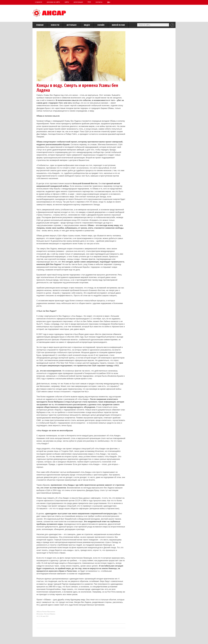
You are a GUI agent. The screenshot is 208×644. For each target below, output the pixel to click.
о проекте (38, 2)
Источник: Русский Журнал (46, 614)
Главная (40, 25)
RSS (89, 2)
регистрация (78, 2)
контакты (99, 2)
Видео (87, 25)
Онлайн (101, 25)
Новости (55, 25)
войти (67, 2)
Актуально (72, 25)
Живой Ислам (118, 25)
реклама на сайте (53, 2)
